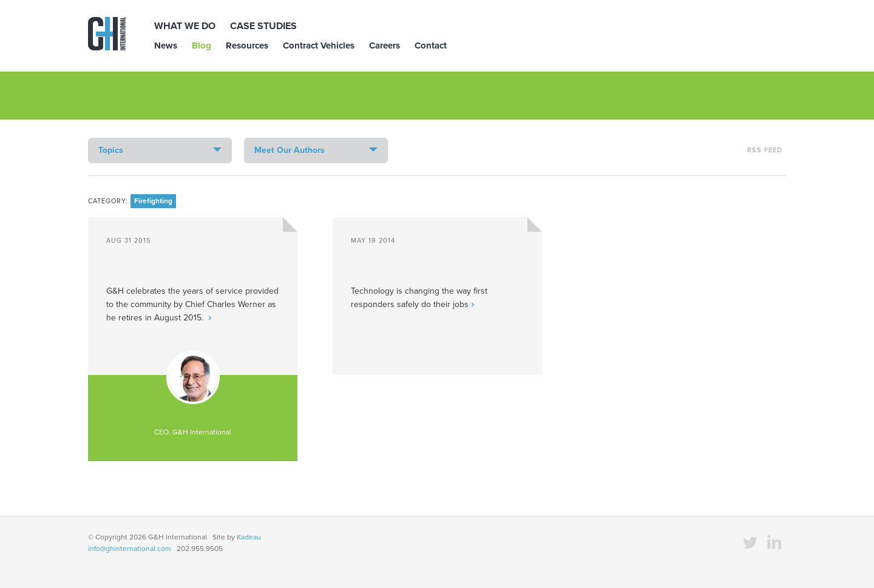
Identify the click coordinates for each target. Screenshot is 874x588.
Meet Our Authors (290, 150)
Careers (384, 46)
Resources (247, 46)
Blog (202, 46)
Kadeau (249, 537)
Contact (431, 46)
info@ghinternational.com (130, 549)
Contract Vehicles (319, 46)
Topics (111, 150)
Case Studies (263, 26)
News (166, 46)
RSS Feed (765, 150)
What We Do (185, 26)
